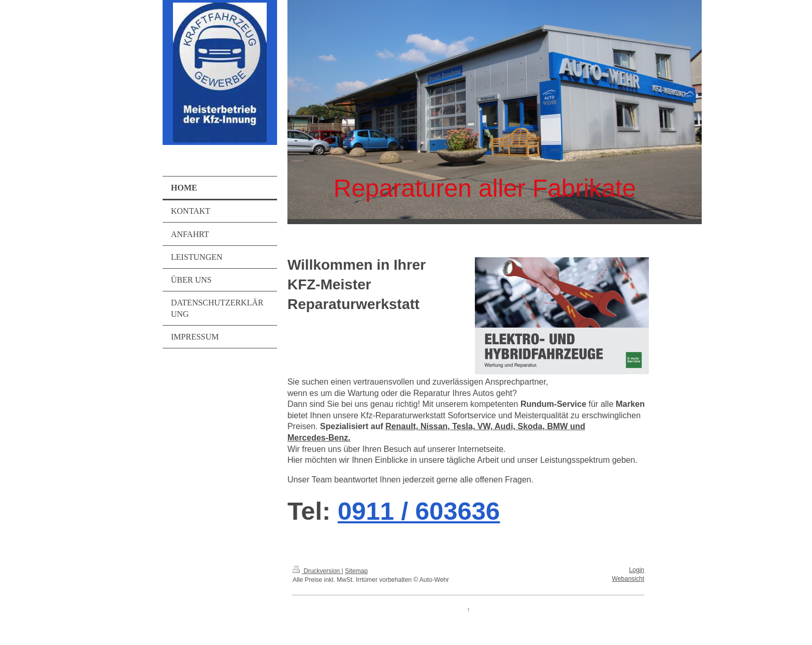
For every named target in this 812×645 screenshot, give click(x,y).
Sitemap (356, 571)
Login (637, 570)
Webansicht (628, 579)
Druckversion (317, 571)
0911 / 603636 (419, 511)
